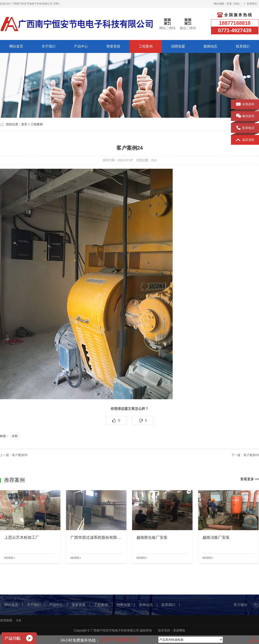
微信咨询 (245, 116)
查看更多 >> (250, 479)
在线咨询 (245, 104)
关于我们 (49, 46)
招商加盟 (178, 46)
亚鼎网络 (179, 630)
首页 (24, 124)
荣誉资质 (113, 46)
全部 (15, 436)
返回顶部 (245, 140)
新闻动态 (210, 46)
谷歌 (237, 4)
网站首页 (16, 46)
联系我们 (252, 4)
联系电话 (245, 128)
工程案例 (146, 46)
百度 (229, 4)
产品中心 (81, 46)
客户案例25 (20, 455)
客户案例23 (251, 455)
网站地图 (219, 4)
